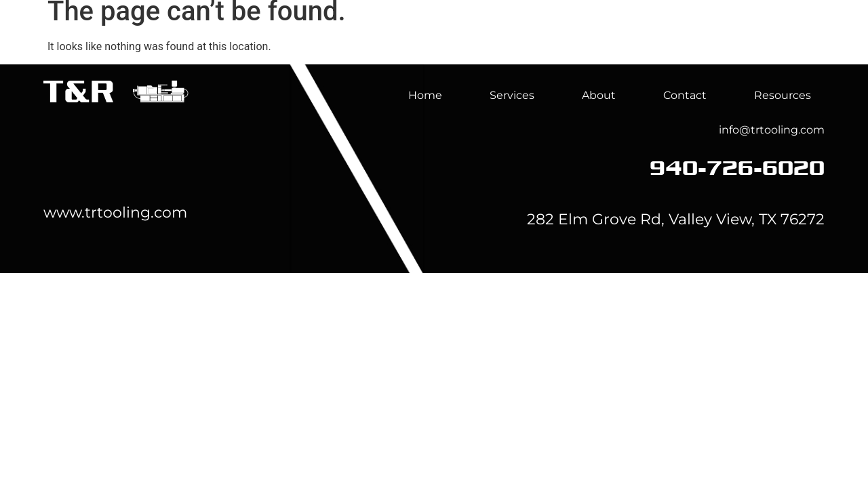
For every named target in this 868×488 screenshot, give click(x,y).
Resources (783, 95)
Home (479, 42)
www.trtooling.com (115, 212)
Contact (685, 95)
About (660, 42)
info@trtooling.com (772, 130)
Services (570, 42)
